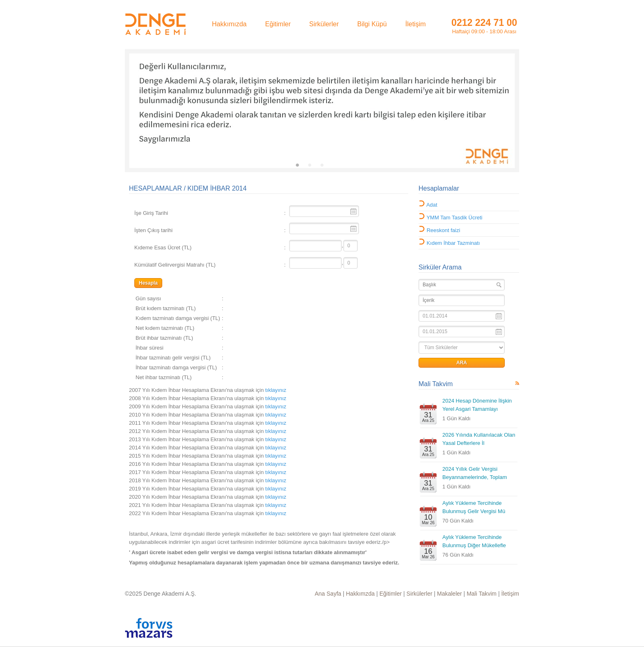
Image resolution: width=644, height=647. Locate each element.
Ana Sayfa (328, 594)
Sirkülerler (420, 594)
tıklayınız (276, 390)
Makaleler (450, 594)
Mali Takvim (436, 384)
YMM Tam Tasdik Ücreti (454, 218)
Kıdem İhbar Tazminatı (453, 243)
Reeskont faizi (444, 230)
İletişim (510, 594)
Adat (432, 205)
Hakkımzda (360, 594)
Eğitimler (391, 594)
